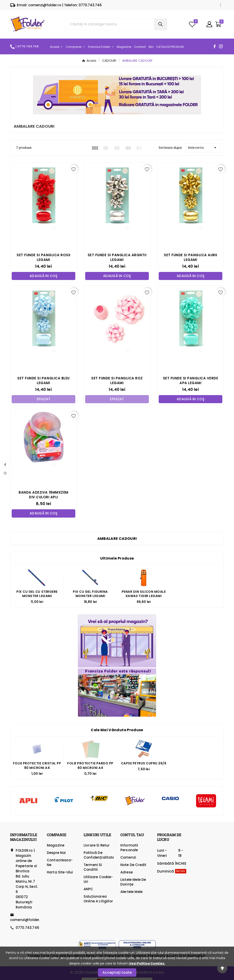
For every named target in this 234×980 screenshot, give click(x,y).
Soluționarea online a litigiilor (98, 899)
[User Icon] (209, 24)
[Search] (160, 24)
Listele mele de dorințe (133, 882)
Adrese (127, 872)
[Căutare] (110, 24)
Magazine (56, 845)
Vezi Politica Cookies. (147, 963)
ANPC (88, 889)
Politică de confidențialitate (99, 855)
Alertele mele (131, 892)
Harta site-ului (60, 872)
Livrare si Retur (97, 845)
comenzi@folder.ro (27, 920)
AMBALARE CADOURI (117, 539)
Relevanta (203, 148)
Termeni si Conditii (93, 867)
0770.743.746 (27, 928)
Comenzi (128, 858)
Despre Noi (56, 853)
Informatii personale (129, 848)
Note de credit (133, 865)
